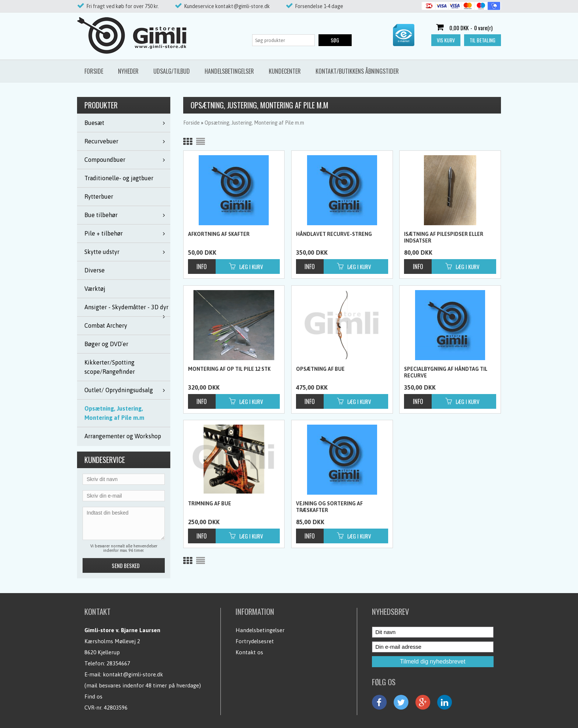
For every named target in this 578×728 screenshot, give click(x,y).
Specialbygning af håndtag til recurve (446, 372)
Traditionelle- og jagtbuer (119, 178)
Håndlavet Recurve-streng (334, 234)
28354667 (118, 663)
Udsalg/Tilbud (172, 71)
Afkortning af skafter (219, 234)
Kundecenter (285, 71)
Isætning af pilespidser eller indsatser (444, 237)
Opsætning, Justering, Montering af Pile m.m (114, 413)
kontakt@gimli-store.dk (133, 674)
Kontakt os (249, 652)
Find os (93, 696)
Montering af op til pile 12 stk (229, 369)
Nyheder (128, 71)
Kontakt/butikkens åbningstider (357, 71)
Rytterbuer (99, 196)
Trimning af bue (210, 504)
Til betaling (483, 40)
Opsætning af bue (320, 369)
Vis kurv (446, 40)
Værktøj (95, 289)
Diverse (95, 270)
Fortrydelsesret (255, 641)
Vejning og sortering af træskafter (329, 507)
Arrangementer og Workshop (123, 436)
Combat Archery (106, 325)
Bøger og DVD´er (106, 344)
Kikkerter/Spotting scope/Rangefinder (110, 367)
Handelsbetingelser (229, 71)
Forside (94, 71)
